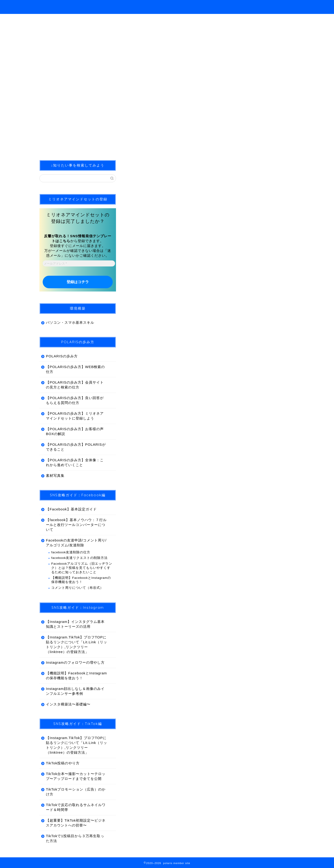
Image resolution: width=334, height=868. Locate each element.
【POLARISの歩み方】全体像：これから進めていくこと (75, 463)
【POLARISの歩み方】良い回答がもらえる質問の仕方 (75, 400)
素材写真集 (55, 476)
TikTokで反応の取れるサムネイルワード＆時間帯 (76, 807)
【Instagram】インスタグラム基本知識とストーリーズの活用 (75, 624)
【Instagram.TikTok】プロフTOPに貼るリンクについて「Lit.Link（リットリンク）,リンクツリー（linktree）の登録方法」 (77, 645)
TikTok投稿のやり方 (63, 763)
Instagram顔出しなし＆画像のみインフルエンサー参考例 (75, 691)
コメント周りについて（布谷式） (77, 588)
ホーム (280, 7)
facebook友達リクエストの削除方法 (79, 558)
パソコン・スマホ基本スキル (70, 323)
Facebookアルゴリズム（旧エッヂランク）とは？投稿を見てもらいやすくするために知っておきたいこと (82, 568)
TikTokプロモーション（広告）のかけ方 (76, 792)
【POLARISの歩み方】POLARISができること (76, 447)
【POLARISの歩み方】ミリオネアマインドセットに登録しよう (75, 416)
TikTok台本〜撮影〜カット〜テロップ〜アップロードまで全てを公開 (76, 776)
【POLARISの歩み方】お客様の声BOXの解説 (75, 432)
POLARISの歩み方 (62, 356)
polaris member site (54, 5)
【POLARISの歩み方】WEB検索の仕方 (75, 369)
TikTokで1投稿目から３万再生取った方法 (75, 839)
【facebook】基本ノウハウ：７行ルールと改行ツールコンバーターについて (76, 525)
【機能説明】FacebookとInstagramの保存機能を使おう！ (81, 580)
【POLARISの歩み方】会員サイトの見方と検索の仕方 (75, 385)
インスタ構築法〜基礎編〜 (68, 704)
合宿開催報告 (140, 169)
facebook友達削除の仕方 (71, 553)
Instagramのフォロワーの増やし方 (75, 663)
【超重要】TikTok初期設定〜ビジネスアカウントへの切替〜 (76, 823)
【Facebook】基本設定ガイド (71, 509)
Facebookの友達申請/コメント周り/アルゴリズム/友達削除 (76, 543)
